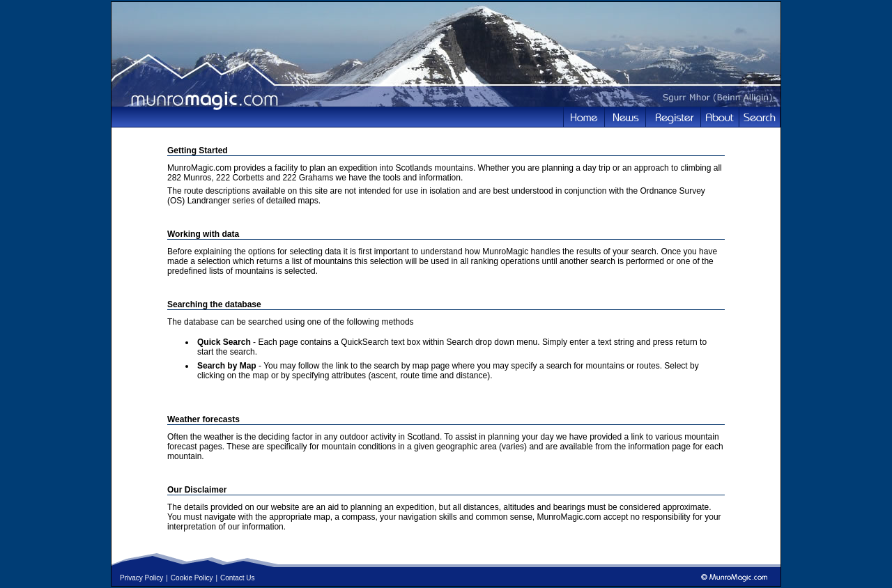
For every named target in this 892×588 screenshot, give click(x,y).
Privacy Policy (141, 578)
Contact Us (237, 578)
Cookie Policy (192, 578)
